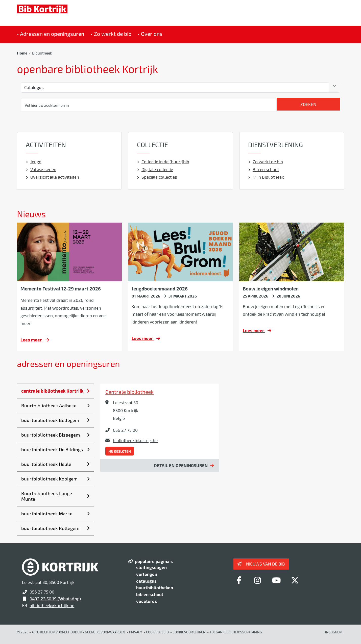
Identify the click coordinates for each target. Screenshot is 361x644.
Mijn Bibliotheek (266, 177)
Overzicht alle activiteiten (52, 177)
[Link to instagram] (258, 580)
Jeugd (34, 162)
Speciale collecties (157, 177)
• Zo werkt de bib (111, 34)
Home (22, 53)
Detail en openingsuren (181, 465)
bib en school (150, 594)
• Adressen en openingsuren (51, 34)
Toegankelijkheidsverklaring (236, 632)
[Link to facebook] (239, 580)
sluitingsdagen (151, 567)
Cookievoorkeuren (189, 632)
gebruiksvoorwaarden (105, 632)
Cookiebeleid (157, 632)
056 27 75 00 (125, 430)
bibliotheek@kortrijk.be (135, 440)
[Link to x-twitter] (295, 580)
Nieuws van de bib (266, 564)
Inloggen (333, 632)
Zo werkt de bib (266, 162)
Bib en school (263, 169)
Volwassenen (41, 169)
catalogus (146, 581)
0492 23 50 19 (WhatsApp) (55, 599)
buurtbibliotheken (155, 587)
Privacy (136, 632)
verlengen (147, 574)
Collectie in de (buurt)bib (163, 162)
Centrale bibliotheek (129, 392)
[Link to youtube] (276, 580)
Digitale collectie (155, 169)
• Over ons (150, 34)
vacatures (147, 601)
